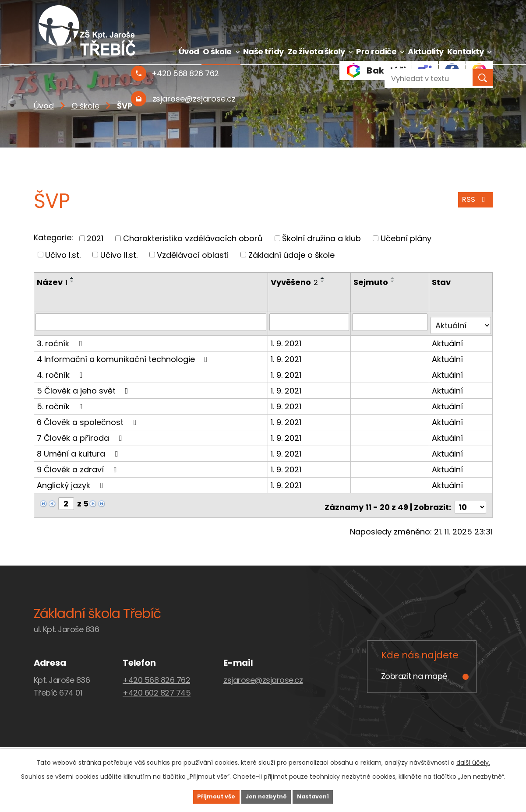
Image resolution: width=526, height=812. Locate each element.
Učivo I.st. (63, 255)
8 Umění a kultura (79, 450)
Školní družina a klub (321, 238)
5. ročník (61, 402)
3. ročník (61, 339)
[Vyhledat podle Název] (152, 322)
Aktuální (448, 339)
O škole (217, 51)
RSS (473, 204)
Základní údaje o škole (291, 255)
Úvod (189, 51)
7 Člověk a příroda (81, 434)
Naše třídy (263, 51)
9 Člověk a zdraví (78, 466)
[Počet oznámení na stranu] (470, 500)
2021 (95, 238)
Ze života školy (316, 51)
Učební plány (406, 238)
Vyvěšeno (295, 282)
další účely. (473, 761)
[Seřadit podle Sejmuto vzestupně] (394, 278)
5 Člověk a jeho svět (84, 387)
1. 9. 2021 (287, 339)
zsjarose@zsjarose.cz (263, 673)
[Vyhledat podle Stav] (461, 322)
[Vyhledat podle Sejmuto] (391, 322)
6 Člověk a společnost (88, 418)
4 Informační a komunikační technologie (124, 355)
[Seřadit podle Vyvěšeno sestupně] (324, 281)
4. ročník (61, 371)
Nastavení (327, 796)
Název (52, 282)
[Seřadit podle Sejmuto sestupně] (394, 281)
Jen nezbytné (267, 796)
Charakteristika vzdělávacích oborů (193, 238)
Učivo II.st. (119, 255)
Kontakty (465, 51)
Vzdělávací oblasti (193, 255)
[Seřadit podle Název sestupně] (72, 281)
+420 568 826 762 (156, 673)
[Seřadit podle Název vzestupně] (72, 278)
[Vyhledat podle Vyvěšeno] (310, 322)
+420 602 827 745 (157, 685)
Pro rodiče (376, 51)
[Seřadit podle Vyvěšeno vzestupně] (324, 278)
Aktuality (426, 51)
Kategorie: (53, 237)
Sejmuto (372, 282)
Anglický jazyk (72, 481)
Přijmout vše (203, 796)
